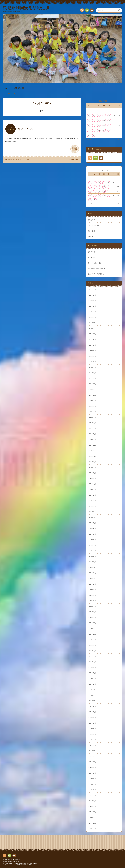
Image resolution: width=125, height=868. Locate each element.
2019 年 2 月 (92, 740)
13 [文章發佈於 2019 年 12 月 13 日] (109, 120)
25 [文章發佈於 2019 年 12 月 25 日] (99, 130)
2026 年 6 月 (92, 289)
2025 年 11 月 (92, 328)
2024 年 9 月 (92, 401)
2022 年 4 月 (92, 545)
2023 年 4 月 (92, 484)
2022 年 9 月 (92, 523)
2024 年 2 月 (92, 434)
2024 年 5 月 (92, 417)
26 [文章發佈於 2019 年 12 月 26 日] (104, 130)
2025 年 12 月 (92, 323)
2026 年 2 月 (92, 312)
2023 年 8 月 (92, 467)
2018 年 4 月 (92, 790)
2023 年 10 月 (92, 456)
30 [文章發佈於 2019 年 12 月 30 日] (88, 135)
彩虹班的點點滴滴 (14, 159)
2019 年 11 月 (92, 695)
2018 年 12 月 (92, 751)
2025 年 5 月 (92, 356)
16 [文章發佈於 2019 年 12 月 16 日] (88, 125)
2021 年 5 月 (92, 595)
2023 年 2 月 (92, 495)
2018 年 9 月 (92, 768)
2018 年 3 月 (92, 795)
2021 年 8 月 (92, 590)
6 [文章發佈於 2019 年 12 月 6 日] (109, 115)
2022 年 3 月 (92, 551)
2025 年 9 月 (92, 339)
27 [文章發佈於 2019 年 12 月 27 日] (109, 130)
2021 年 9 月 (92, 584)
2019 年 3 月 (92, 734)
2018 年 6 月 (92, 779)
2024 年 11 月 (92, 390)
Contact (92, 11)
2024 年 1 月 (92, 440)
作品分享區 (91, 220)
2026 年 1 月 (92, 317)
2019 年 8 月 (92, 712)
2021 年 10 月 (92, 579)
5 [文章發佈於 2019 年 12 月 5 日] (104, 115)
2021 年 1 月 (92, 618)
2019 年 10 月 (92, 701)
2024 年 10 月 (92, 395)
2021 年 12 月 (92, 568)
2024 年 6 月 (92, 412)
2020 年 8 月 (92, 645)
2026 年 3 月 (92, 306)
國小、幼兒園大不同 (94, 263)
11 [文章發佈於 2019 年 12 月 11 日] (99, 120)
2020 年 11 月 (92, 629)
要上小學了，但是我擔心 (96, 274)
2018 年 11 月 (92, 756)
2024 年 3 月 (92, 428)
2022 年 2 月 (92, 556)
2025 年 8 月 (92, 345)
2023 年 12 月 (92, 445)
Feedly (87, 11)
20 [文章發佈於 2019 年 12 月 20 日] (109, 125)
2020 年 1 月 (92, 684)
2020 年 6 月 (92, 656)
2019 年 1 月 (92, 745)
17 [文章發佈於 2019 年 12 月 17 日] (94, 125)
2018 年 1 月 (92, 807)
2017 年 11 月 (92, 818)
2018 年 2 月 (92, 801)
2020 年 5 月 (92, 662)
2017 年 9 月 (92, 829)
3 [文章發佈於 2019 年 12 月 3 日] (94, 115)
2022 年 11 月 (92, 512)
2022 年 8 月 (92, 529)
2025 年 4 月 (92, 362)
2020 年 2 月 (92, 679)
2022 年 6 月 (92, 534)
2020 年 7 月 (92, 651)
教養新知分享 (19, 88)
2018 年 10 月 (92, 762)
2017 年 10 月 (92, 823)
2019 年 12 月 (92, 690)
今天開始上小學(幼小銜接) (96, 269)
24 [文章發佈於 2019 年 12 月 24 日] (94, 130)
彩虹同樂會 (91, 252)
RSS (82, 11)
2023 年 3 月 (92, 490)
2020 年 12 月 (92, 623)
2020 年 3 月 (92, 673)
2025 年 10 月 (92, 334)
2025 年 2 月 (92, 373)
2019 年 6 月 (92, 718)
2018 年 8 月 (92, 773)
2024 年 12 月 (92, 384)
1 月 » (120, 140)
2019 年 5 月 (92, 723)
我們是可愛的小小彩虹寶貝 (11, 861)
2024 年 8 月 (92, 406)
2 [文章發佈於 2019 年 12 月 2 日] (88, 115)
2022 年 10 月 (92, 517)
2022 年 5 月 (92, 540)
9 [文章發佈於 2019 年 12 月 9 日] (88, 120)
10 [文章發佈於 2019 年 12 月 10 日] (94, 120)
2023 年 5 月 (92, 479)
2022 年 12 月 (92, 506)
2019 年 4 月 (92, 729)
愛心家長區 (91, 231)
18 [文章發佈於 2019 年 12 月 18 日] (99, 125)
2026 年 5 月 (92, 295)
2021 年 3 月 (92, 606)
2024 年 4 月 (92, 423)
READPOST (75, 149)
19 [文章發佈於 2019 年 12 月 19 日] (104, 125)
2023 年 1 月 (92, 501)
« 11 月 (88, 140)
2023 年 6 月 (92, 473)
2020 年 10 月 (92, 634)
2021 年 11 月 (92, 573)
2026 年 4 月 (92, 301)
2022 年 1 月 (92, 562)
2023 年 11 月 (92, 451)
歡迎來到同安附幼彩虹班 (11, 860)
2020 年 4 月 (92, 668)
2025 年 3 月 (92, 367)
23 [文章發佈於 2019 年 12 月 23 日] (88, 130)
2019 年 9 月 (92, 706)
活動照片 (26, 159)
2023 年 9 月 (92, 462)
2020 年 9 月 (92, 640)
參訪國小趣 (91, 257)
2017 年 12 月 (92, 812)
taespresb (75, 159)
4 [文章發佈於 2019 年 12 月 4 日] (99, 115)
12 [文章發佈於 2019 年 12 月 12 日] (104, 120)
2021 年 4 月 (92, 601)
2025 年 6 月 (92, 351)
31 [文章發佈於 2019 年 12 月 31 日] (94, 135)
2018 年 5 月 (92, 784)
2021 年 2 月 (92, 612)
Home (7, 88)
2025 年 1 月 (92, 378)
